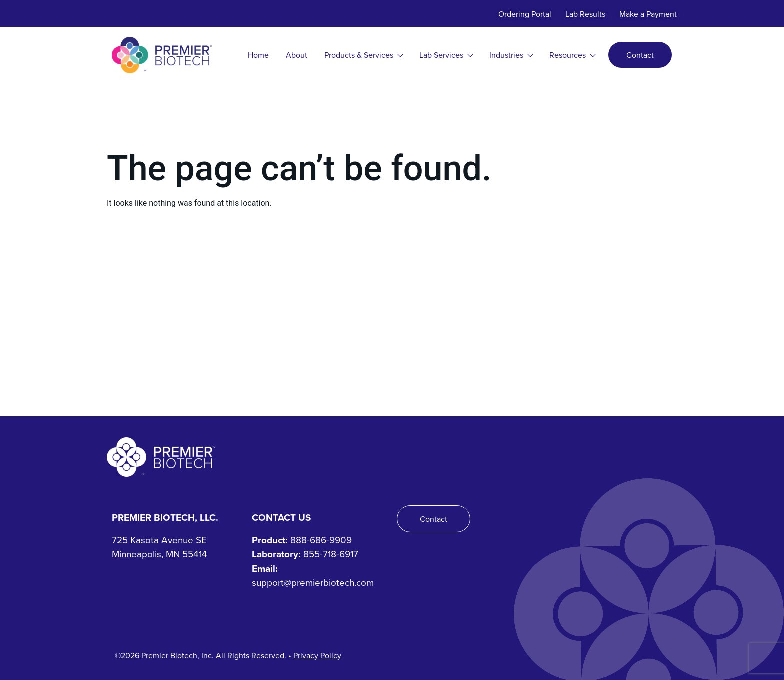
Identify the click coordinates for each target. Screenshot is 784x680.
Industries (511, 55)
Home (258, 55)
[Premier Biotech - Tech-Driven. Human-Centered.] (161, 457)
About (297, 55)
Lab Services (446, 55)
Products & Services (363, 55)
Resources (572, 55)
